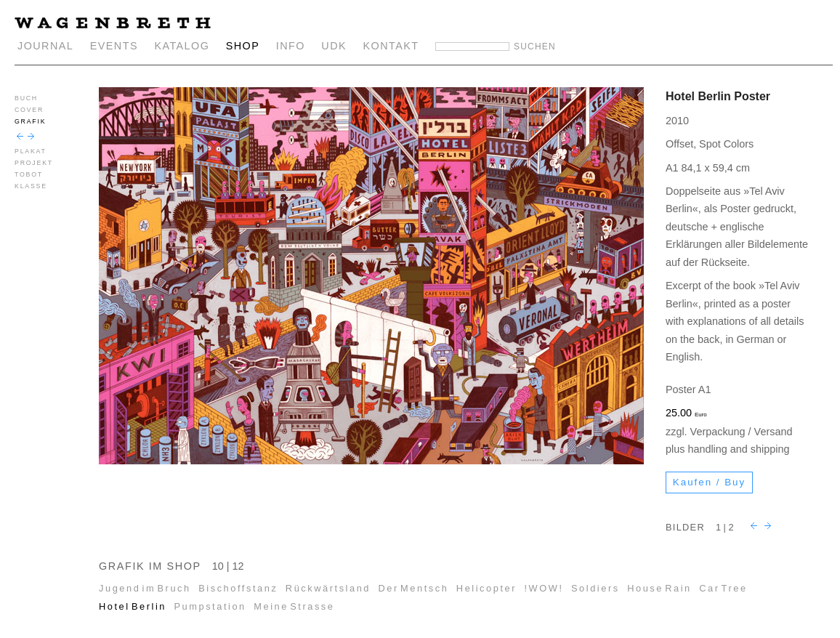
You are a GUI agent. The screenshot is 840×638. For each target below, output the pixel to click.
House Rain (659, 588)
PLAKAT (31, 151)
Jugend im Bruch (145, 588)
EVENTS (114, 46)
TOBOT (29, 174)
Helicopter (486, 588)
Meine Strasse (294, 606)
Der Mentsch (414, 588)
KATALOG (182, 46)
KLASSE (31, 186)
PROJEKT (34, 163)
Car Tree (723, 588)
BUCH (26, 98)
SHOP (243, 46)
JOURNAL (45, 46)
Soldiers (595, 588)
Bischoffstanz (238, 588)
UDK (334, 46)
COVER (29, 110)
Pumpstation (210, 606)
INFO (291, 46)
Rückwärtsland (328, 588)
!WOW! (544, 588)
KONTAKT (391, 46)
